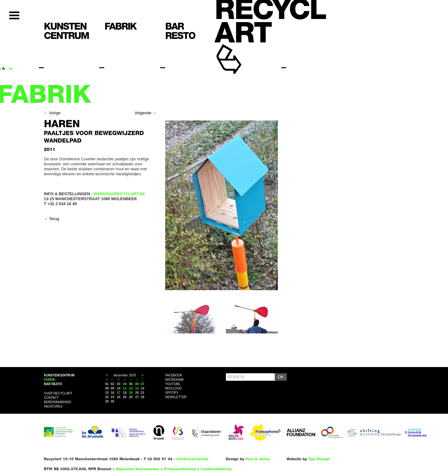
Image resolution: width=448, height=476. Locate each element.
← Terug (51, 219)
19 (131, 393)
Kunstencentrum (59, 375)
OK (281, 377)
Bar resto (53, 384)
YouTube (173, 384)
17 (119, 393)
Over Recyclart (58, 393)
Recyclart (243, 49)
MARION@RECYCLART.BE (119, 194)
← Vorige (52, 113)
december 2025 (125, 375)
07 (142, 384)
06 (137, 384)
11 (125, 388)
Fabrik (50, 380)
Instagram (174, 380)
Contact (51, 398)
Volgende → (145, 113)
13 (137, 388)
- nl (9, 69)
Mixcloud (173, 388)
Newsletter (176, 397)
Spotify (172, 393)
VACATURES (53, 406)
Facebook (174, 375)
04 (125, 384)
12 (131, 388)
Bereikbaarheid (58, 402)
